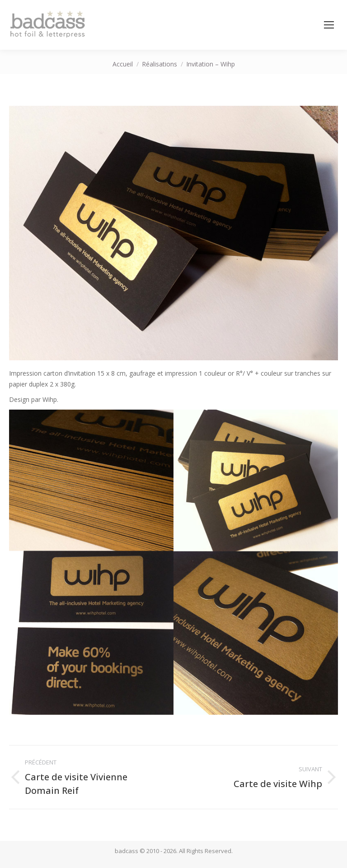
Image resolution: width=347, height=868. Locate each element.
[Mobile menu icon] (329, 25)
